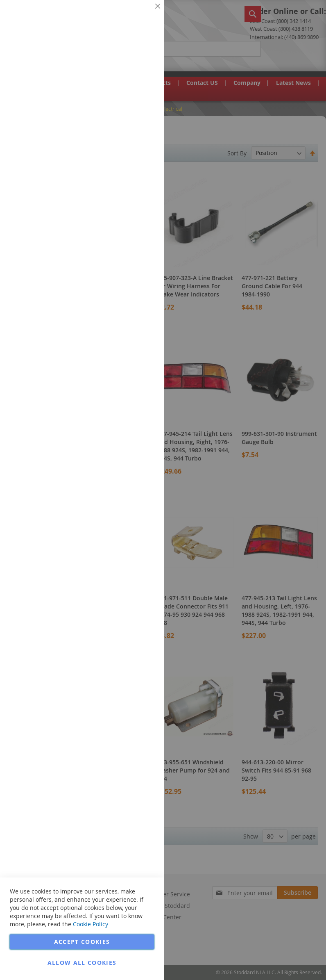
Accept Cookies (82, 942)
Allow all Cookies (82, 963)
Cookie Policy (91, 924)
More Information (130, 63)
